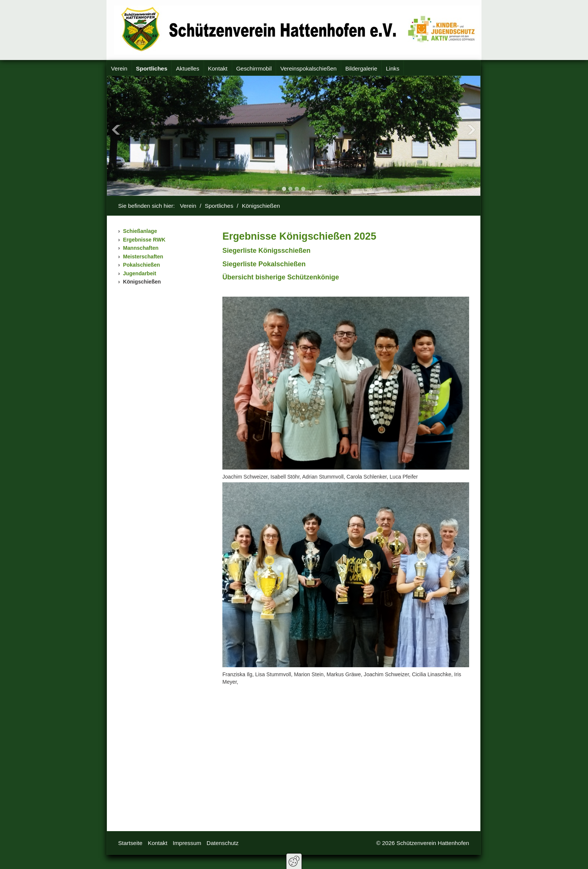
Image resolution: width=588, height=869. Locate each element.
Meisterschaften (143, 257)
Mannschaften (141, 248)
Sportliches (152, 68)
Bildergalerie (361, 68)
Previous (116, 130)
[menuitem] (119, 69)
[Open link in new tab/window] (281, 277)
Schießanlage (140, 231)
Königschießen (142, 282)
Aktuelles (187, 68)
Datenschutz (223, 843)
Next (471, 130)
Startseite (130, 843)
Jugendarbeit (139, 273)
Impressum (187, 843)
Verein (119, 68)
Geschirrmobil (254, 68)
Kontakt (218, 68)
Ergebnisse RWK (144, 240)
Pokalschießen (142, 265)
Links (393, 68)
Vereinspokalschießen (308, 68)
